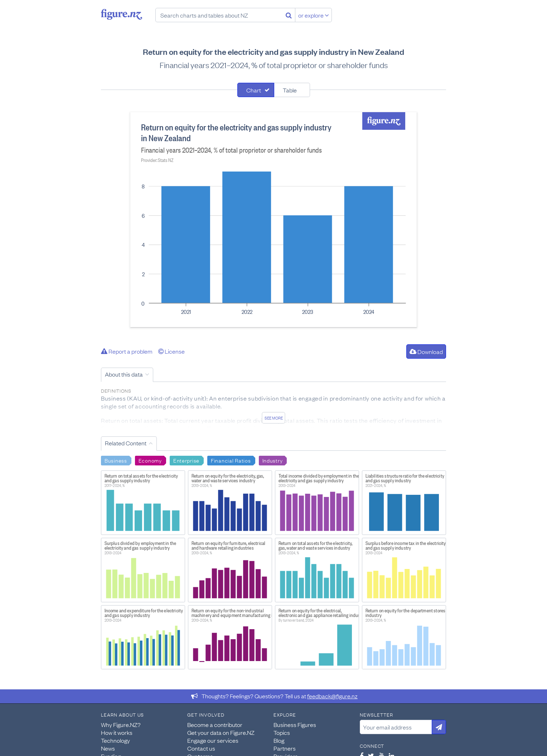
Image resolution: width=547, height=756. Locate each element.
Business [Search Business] (116, 460)
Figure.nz (122, 14)
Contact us (201, 748)
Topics (282, 732)
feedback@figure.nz (332, 696)
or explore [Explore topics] (314, 15)
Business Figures (295, 724)
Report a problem (127, 351)
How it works (117, 732)
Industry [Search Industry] (273, 460)
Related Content (126, 443)
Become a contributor (215, 724)
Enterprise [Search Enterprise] (186, 460)
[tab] (256, 90)
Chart (254, 90)
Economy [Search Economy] (150, 460)
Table (290, 90)
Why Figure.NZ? (121, 724)
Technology (115, 740)
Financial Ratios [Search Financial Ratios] (231, 460)
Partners (285, 748)
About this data (124, 374)
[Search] (289, 15)
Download (426, 351)
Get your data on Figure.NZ (221, 732)
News (108, 748)
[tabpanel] (273, 220)
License (171, 351)
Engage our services (213, 740)
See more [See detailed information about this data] (274, 418)
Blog (279, 740)
